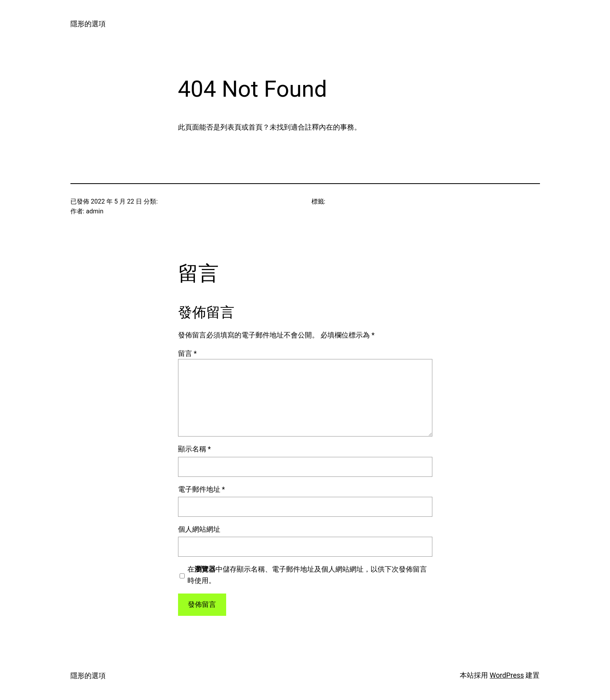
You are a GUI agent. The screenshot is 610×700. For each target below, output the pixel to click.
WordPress (507, 675)
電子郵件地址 (202, 489)
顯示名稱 (194, 449)
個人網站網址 (199, 529)
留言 (187, 353)
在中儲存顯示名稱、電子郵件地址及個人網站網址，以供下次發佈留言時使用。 (307, 575)
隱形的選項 (88, 24)
